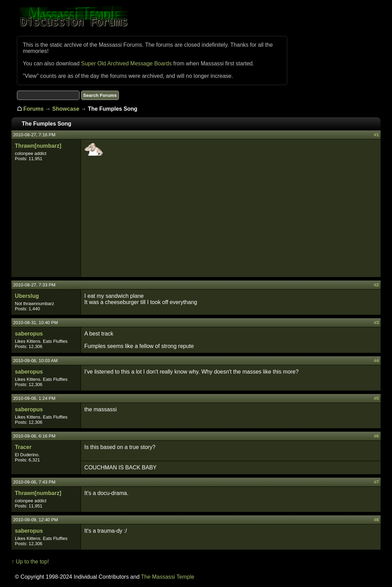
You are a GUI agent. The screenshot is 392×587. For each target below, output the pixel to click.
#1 (376, 135)
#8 (376, 520)
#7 (376, 482)
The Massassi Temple (168, 577)
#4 (376, 361)
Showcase (66, 109)
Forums (34, 109)
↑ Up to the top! (30, 562)
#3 (376, 323)
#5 (376, 398)
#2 (376, 285)
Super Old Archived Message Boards (127, 63)
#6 (376, 436)
